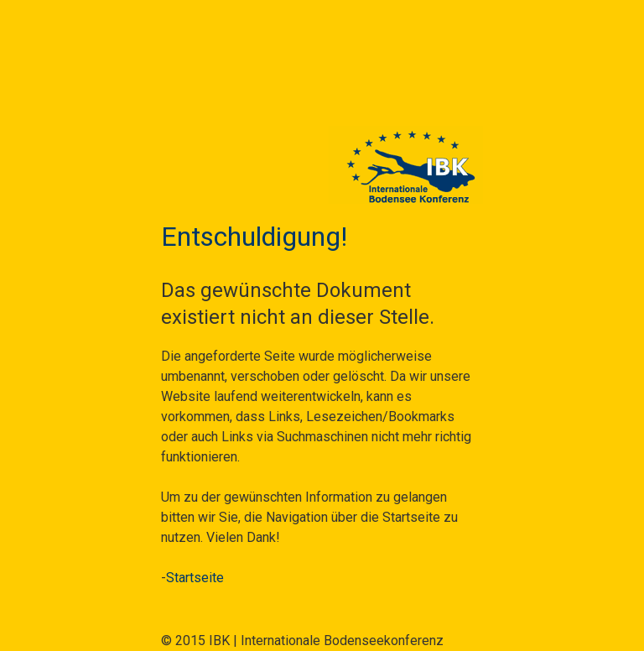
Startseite (195, 578)
